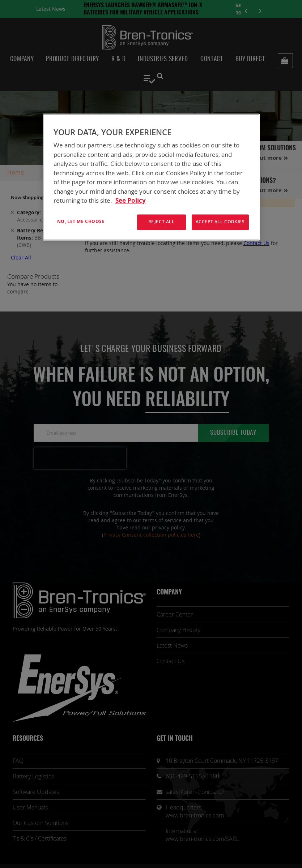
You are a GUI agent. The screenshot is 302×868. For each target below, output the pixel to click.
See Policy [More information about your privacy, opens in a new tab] (131, 201)
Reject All (161, 222)
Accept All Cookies (220, 222)
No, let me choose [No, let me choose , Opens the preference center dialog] (81, 221)
